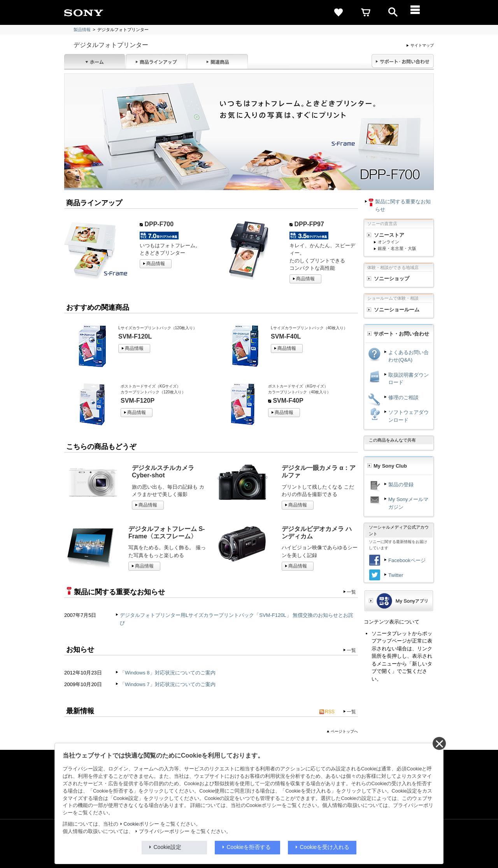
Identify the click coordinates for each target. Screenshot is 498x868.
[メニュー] (420, 12)
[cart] (366, 12)
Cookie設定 (168, 847)
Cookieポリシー (141, 824)
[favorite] (338, 12)
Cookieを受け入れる (325, 847)
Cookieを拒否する (249, 847)
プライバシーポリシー (164, 831)
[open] (393, 12)
